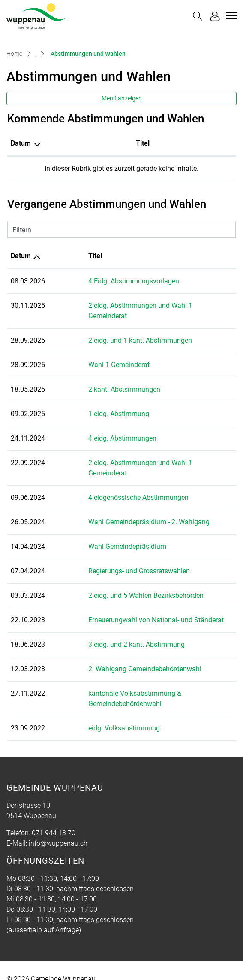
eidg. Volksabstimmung (92, 697)
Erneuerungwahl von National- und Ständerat (124, 599)
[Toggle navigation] (230, 16)
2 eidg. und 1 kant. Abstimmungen (108, 330)
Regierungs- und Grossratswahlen (107, 550)
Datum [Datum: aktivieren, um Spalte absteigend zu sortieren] (21, 143)
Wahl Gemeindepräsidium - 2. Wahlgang (117, 501)
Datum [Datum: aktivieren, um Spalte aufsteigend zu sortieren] (21, 256)
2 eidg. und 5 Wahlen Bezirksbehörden (114, 575)
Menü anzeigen (122, 98)
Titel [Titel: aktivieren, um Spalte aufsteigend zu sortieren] (63, 143)
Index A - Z (53, 961)
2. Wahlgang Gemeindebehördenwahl (113, 648)
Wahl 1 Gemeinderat (87, 355)
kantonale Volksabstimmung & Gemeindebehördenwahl (141, 673)
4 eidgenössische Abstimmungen (107, 477)
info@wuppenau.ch (58, 812)
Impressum (136, 961)
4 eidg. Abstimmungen (91, 428)
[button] (198, 16)
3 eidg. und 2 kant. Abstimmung (105, 624)
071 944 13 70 (54, 802)
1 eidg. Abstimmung (87, 403)
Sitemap (19, 961)
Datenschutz (94, 961)
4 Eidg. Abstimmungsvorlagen (102, 281)
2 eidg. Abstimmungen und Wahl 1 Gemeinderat (129, 306)
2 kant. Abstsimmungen (93, 379)
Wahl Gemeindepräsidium (96, 526)
